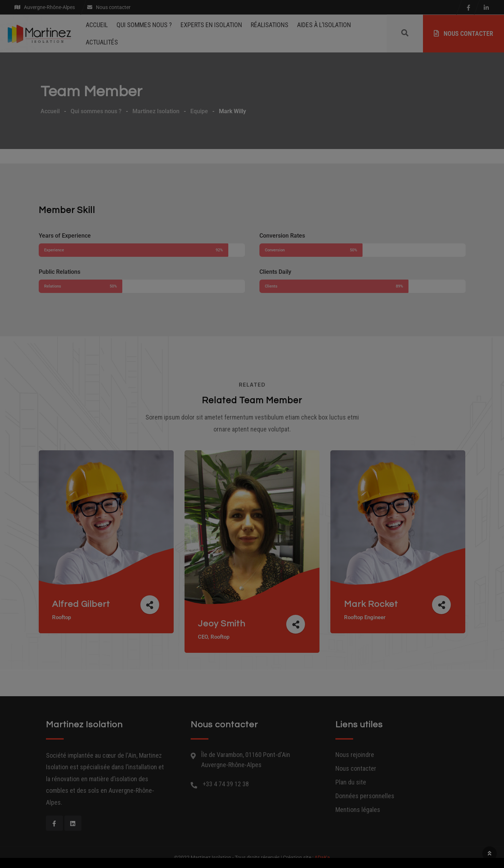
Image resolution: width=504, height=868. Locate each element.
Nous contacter (463, 33)
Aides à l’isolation (324, 25)
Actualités (102, 42)
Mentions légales (358, 810)
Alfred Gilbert (82, 604)
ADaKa (322, 858)
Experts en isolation (211, 25)
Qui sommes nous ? (144, 25)
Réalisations (270, 25)
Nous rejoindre (355, 755)
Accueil (97, 25)
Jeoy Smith (223, 624)
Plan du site (351, 782)
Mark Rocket (372, 604)
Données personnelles (365, 796)
